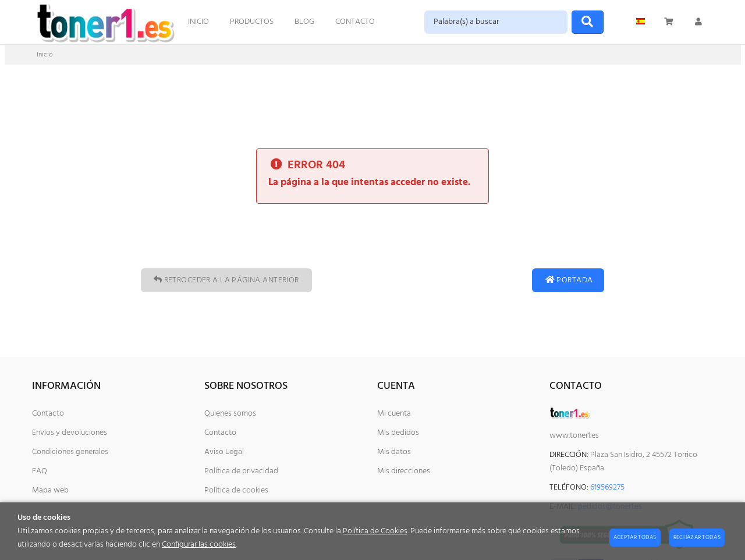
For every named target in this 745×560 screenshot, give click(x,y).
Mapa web (50, 490)
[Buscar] (588, 22)
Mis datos (394, 452)
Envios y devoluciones (70, 433)
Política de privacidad (241, 471)
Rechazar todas (697, 537)
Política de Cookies (375, 531)
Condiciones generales (70, 452)
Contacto (48, 414)
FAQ (40, 471)
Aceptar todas (635, 537)
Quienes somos (230, 414)
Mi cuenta (394, 414)
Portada (568, 280)
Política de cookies (236, 490)
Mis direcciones (404, 471)
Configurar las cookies (199, 545)
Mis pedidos (398, 433)
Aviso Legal (224, 452)
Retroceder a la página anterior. (226, 280)
